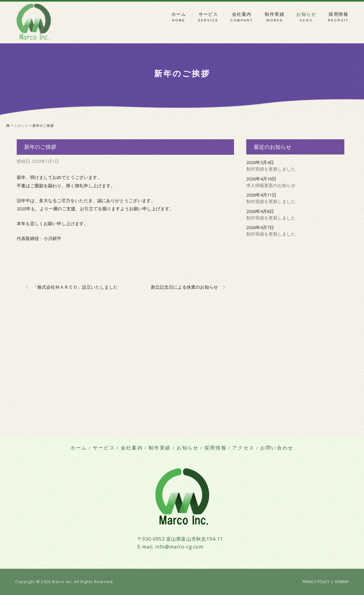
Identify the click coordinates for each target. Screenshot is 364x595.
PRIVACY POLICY (316, 582)
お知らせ (306, 14)
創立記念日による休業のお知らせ (184, 287)
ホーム (179, 14)
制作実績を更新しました (271, 169)
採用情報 (338, 14)
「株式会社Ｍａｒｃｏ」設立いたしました (75, 287)
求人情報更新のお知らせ (271, 185)
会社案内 (242, 14)
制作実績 (275, 14)
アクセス (243, 448)
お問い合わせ (277, 448)
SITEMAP (342, 582)
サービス (208, 14)
